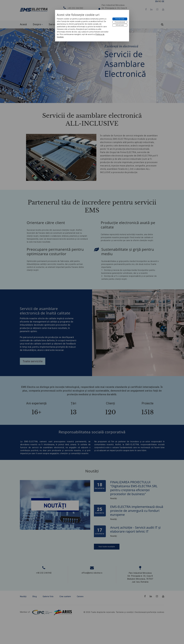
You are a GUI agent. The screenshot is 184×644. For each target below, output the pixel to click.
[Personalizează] (120, 22)
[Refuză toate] (120, 25)
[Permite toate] (120, 19)
